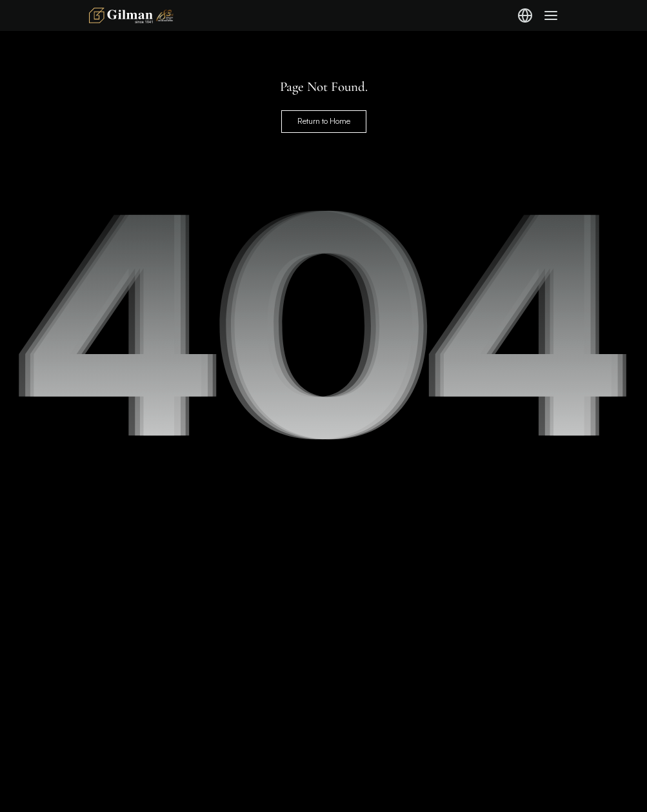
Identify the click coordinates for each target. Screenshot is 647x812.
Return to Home (324, 121)
